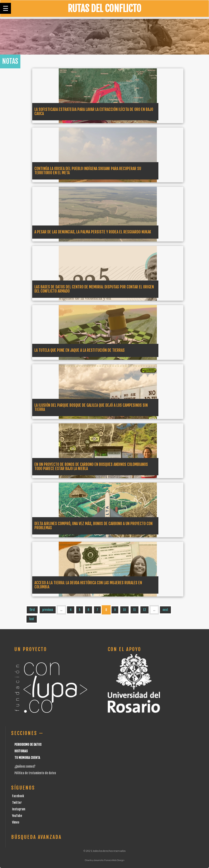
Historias (21, 751)
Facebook (18, 796)
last (32, 619)
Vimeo (16, 822)
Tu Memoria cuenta (27, 758)
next (165, 610)
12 (144, 610)
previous (48, 610)
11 (135, 610)
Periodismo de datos (28, 745)
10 (124, 610)
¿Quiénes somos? (25, 766)
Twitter (17, 803)
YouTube (17, 816)
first (32, 610)
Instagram (19, 809)
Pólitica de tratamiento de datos (35, 773)
